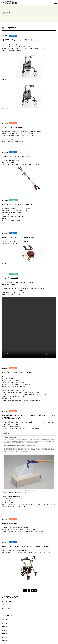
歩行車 (3, 605)
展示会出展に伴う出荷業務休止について (16, 128)
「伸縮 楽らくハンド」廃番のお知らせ (15, 156)
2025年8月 (4, 627)
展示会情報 (13, 200)
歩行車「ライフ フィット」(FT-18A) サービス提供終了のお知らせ (26, 546)
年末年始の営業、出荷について (13, 524)
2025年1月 (4, 641)
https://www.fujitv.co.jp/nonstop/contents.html (13, 386)
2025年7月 (4, 630)
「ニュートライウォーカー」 (16, 217)
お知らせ (13, 123)
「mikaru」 (41, 422)
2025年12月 (5, 620)
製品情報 (13, 36)
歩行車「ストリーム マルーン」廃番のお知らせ (19, 237)
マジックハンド (6, 608)
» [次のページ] (36, 591)
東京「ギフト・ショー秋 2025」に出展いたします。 (20, 204)
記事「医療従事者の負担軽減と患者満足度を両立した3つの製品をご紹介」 (21, 428)
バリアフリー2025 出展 (10, 278)
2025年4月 (4, 637)
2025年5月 (4, 634)
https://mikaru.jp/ (18, 497)
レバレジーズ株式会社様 (8, 422)
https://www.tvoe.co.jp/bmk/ (9, 284)
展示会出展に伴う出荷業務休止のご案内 (12, 142)
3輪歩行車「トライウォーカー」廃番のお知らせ (19, 40)
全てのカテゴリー (6, 602)
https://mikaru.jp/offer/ (18, 499)
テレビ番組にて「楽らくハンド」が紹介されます (19, 372)
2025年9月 (4, 623)
